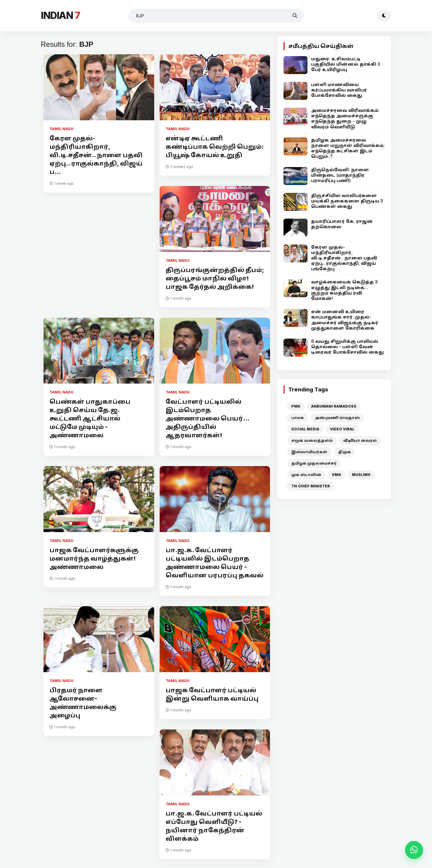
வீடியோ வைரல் (360, 440)
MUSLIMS (361, 475)
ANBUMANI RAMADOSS (334, 406)
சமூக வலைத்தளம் (312, 440)
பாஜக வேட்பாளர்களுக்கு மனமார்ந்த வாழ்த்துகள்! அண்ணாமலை (94, 558)
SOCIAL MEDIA (305, 429)
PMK (296, 406)
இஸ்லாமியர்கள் (309, 452)
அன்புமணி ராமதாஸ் (337, 418)
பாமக (298, 418)
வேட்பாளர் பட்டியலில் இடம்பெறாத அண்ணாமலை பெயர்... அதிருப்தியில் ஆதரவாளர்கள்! (207, 418)
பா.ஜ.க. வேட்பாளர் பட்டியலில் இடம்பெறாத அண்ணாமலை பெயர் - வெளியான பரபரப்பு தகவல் (214, 563)
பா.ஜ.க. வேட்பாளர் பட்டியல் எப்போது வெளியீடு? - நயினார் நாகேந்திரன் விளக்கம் (214, 826)
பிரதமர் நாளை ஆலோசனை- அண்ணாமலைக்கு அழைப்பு (83, 703)
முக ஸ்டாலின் (306, 475)
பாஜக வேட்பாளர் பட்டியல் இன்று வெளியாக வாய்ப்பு (212, 694)
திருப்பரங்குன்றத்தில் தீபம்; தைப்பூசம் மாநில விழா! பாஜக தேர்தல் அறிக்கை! (215, 278)
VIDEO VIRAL (342, 429)
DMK (337, 475)
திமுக (345, 452)
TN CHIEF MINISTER (311, 486)
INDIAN (60, 15)
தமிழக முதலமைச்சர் (314, 463)
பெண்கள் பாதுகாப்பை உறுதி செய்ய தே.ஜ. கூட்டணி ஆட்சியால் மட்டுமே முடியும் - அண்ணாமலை (90, 418)
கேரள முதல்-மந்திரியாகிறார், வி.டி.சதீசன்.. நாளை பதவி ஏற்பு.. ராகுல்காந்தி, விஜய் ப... (96, 155)
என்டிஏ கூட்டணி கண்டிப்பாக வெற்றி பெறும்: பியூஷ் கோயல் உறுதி (215, 147)
